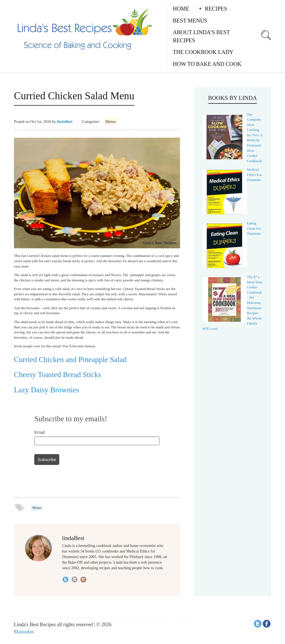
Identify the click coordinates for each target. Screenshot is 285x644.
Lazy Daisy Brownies (46, 390)
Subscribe (47, 460)
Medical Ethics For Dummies (254, 175)
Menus (110, 122)
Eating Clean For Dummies (254, 228)
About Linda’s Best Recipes (201, 36)
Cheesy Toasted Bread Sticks (57, 375)
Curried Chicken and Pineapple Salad (70, 360)
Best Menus (190, 21)
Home (181, 9)
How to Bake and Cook (207, 64)
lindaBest (65, 122)
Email (40, 432)
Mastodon (24, 632)
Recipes (216, 9)
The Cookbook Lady (203, 52)
